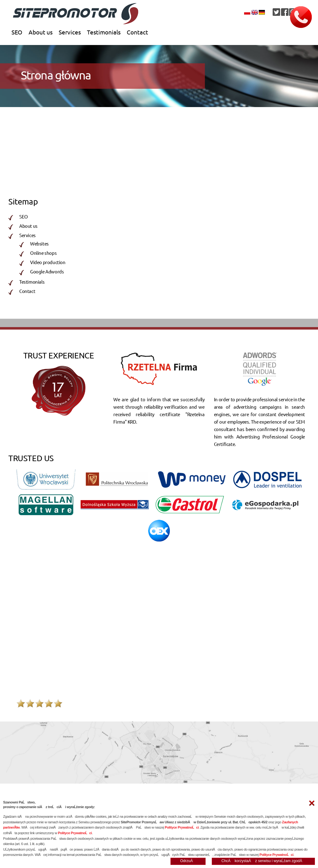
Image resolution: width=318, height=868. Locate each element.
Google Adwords (47, 271)
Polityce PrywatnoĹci (182, 827)
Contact (137, 32)
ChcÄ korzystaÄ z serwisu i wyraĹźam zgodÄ (263, 861)
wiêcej (299, 661)
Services (70, 32)
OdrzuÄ (188, 861)
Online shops (156, 175)
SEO (17, 32)
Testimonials (104, 32)
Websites (25, 184)
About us (41, 32)
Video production (161, 184)
